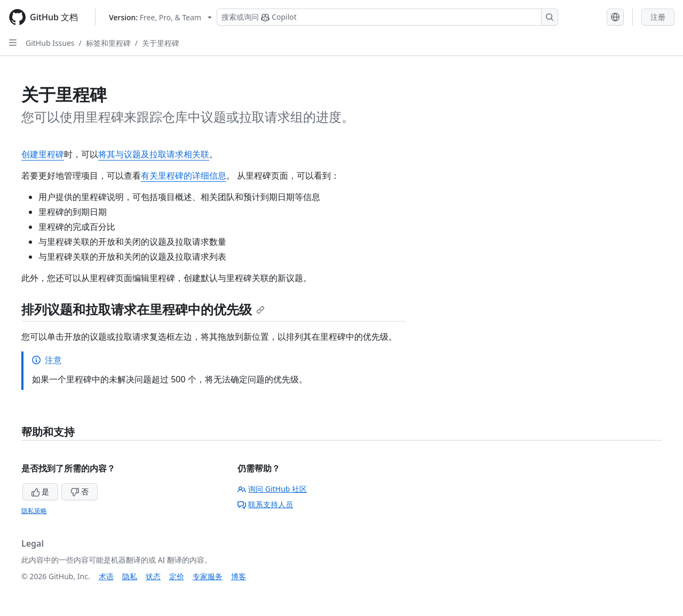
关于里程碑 (161, 43)
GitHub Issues (50, 43)
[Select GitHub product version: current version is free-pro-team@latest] (160, 17)
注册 (658, 17)
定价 (177, 576)
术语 (106, 576)
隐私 (130, 576)
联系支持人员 (265, 504)
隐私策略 (34, 511)
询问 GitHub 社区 (272, 489)
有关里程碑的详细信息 (184, 175)
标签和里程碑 (108, 43)
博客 (239, 576)
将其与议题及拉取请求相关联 (154, 154)
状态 (153, 576)
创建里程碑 (43, 154)
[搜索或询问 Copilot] (387, 17)
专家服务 (208, 576)
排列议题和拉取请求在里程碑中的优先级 (143, 309)
